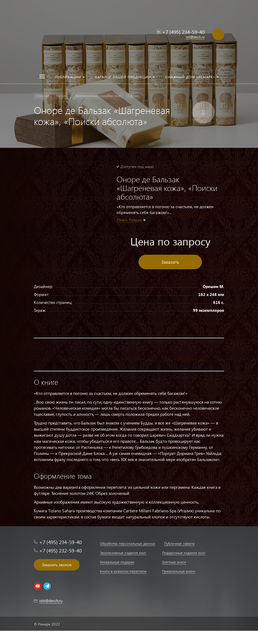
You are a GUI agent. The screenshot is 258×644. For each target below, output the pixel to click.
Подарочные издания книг (184, 553)
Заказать (170, 262)
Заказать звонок (57, 565)
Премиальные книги (179, 571)
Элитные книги (174, 562)
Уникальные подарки (117, 562)
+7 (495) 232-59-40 (60, 551)
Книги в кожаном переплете (123, 571)
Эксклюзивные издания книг (123, 553)
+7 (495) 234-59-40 (183, 32)
